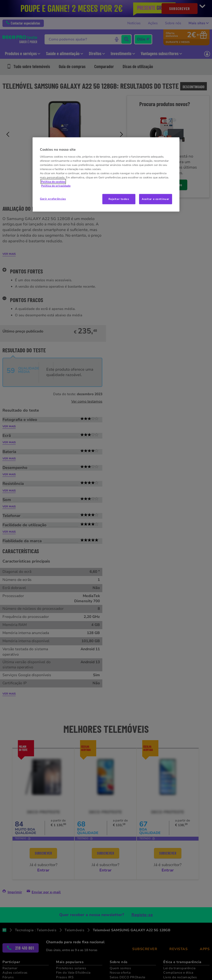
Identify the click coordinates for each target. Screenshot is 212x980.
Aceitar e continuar (156, 199)
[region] (106, 175)
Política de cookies (53, 182)
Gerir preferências (53, 199)
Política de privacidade (56, 186)
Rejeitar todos (119, 199)
